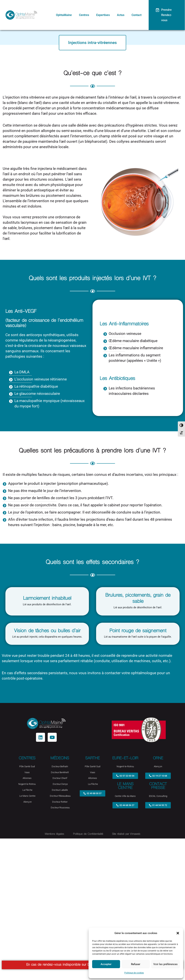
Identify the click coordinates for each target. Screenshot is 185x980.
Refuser (136, 964)
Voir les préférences (165, 964)
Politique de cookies (134, 973)
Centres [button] (87, 15)
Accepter (106, 964)
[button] (178, 933)
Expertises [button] (105, 15)
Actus (122, 15)
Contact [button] (138, 15)
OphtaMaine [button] (68, 15)
